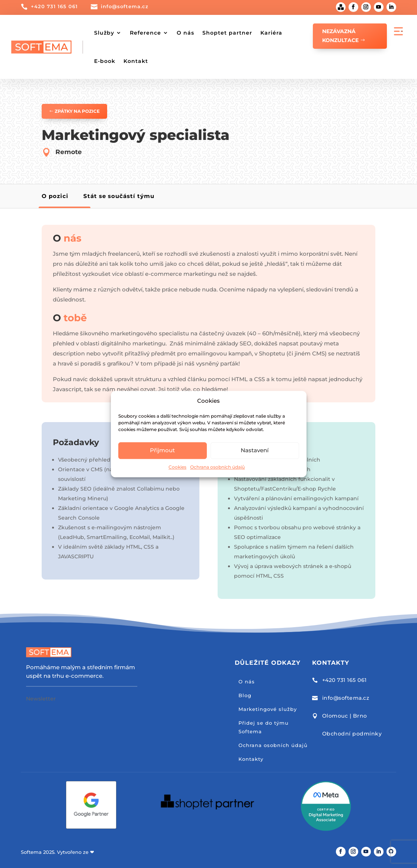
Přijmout (162, 451)
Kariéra (271, 33)
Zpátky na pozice (77, 111)
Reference (145, 33)
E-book (105, 61)
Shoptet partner (227, 33)
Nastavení (255, 451)
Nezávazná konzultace (340, 36)
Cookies (177, 467)
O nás (185, 33)
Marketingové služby (268, 709)
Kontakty (251, 759)
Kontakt (136, 61)
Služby (104, 33)
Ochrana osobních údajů (217, 467)
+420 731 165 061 (54, 6)
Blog (245, 695)
